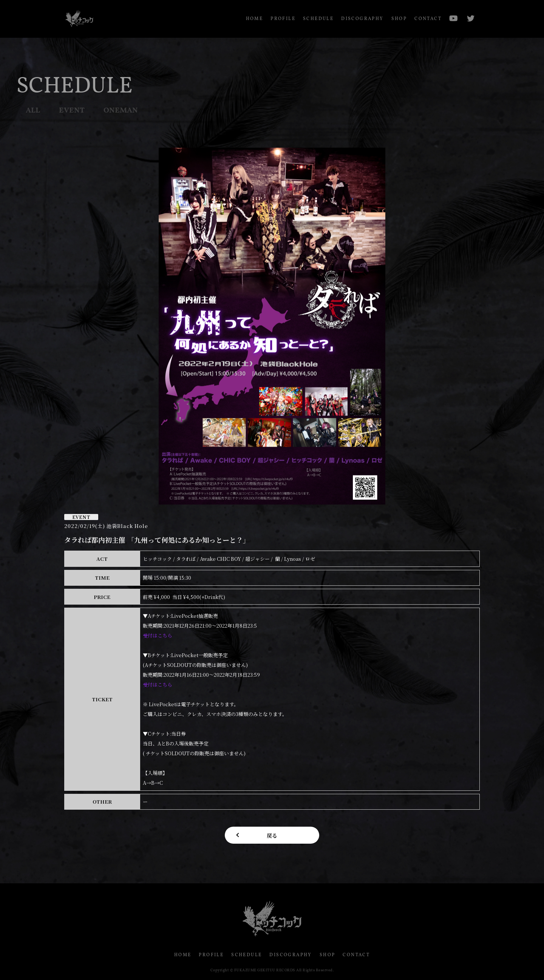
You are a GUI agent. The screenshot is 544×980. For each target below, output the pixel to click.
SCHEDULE (318, 19)
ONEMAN (121, 111)
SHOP (399, 19)
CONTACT (428, 19)
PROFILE (283, 19)
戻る (272, 835)
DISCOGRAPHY (362, 19)
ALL (33, 111)
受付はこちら (158, 635)
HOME (255, 19)
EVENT (72, 111)
